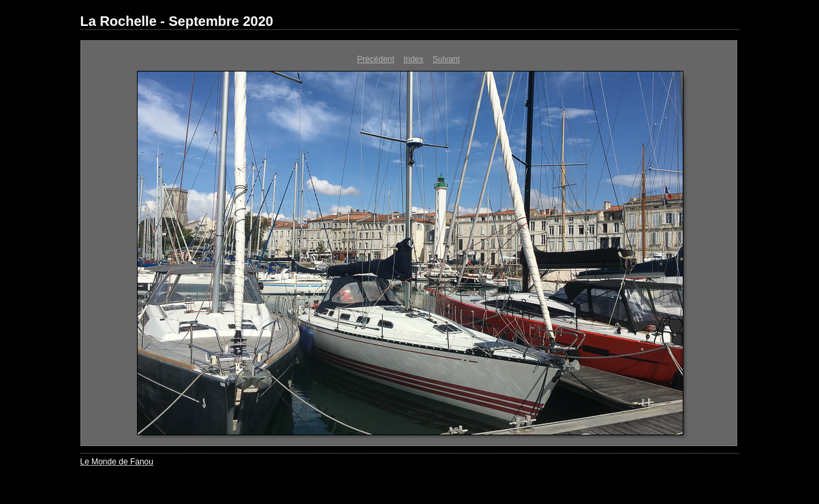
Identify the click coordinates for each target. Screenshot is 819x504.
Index (413, 59)
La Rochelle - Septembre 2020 (177, 21)
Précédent (376, 59)
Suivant (446, 59)
